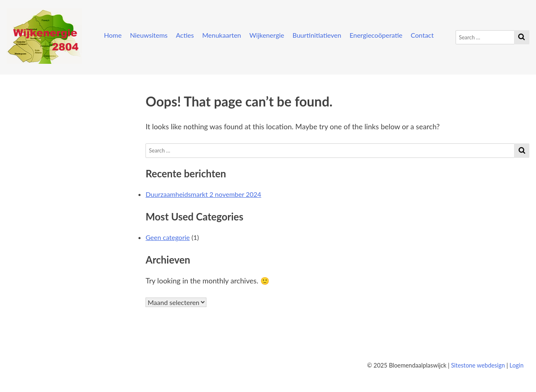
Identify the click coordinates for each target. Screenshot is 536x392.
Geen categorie (168, 237)
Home (113, 35)
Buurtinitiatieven (317, 35)
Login (517, 365)
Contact (422, 35)
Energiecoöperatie (376, 35)
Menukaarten (222, 35)
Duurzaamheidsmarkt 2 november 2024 (203, 194)
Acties (185, 35)
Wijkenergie (267, 35)
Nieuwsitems (149, 35)
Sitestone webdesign (478, 365)
